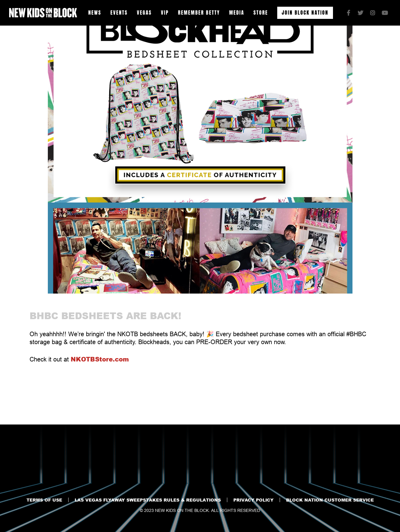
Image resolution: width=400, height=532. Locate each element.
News (95, 12)
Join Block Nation (305, 12)
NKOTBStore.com (100, 359)
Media (237, 12)
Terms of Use (44, 500)
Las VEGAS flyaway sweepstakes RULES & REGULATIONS (148, 500)
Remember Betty (199, 12)
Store (261, 12)
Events (119, 12)
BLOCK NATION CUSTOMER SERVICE (330, 500)
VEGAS (144, 12)
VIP (165, 12)
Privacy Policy (253, 500)
